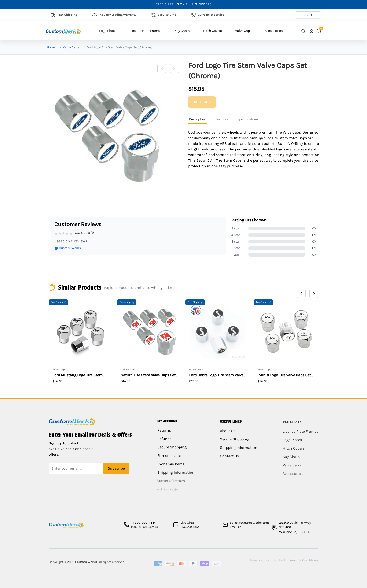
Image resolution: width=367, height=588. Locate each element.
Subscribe (116, 471)
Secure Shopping (171, 451)
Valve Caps (243, 31)
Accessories (274, 31)
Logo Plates (108, 31)
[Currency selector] (308, 15)
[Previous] (162, 69)
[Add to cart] (202, 102)
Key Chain (182, 31)
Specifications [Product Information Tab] (248, 119)
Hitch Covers (213, 31)
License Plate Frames (146, 31)
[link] (311, 31)
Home (51, 47)
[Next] (174, 69)
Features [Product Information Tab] (222, 119)
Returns (164, 434)
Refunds (164, 443)
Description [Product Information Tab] (198, 119)
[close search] (303, 31)
